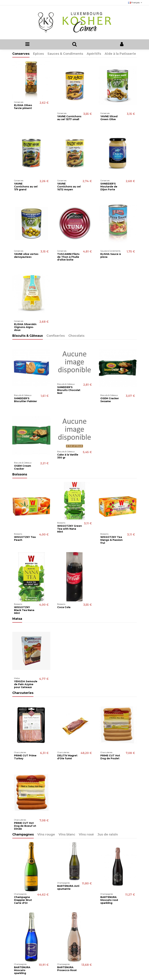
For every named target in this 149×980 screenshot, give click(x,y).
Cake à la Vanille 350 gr (68, 456)
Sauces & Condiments (65, 54)
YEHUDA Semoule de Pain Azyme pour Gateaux (26, 684)
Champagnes (23, 835)
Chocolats (76, 336)
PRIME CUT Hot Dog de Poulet (110, 757)
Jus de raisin (108, 835)
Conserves (21, 54)
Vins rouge (46, 835)
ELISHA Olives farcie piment (23, 107)
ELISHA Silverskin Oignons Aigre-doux (25, 327)
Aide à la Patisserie (120, 54)
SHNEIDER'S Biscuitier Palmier (26, 400)
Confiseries (56, 336)
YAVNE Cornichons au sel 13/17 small (69, 118)
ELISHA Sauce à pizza (111, 255)
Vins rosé (86, 835)
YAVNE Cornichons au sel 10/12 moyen (69, 187)
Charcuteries (23, 693)
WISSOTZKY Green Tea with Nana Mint (70, 529)
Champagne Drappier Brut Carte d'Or (23, 900)
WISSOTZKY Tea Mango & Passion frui (111, 540)
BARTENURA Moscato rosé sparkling (109, 900)
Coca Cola (64, 607)
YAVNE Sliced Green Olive (109, 118)
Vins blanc (67, 835)
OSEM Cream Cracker (23, 467)
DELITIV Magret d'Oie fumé (67, 757)
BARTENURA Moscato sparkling (22, 970)
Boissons (20, 475)
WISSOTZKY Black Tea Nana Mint (24, 610)
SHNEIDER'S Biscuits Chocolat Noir (69, 390)
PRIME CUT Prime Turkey (25, 757)
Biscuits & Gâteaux (28, 336)
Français (135, 2)
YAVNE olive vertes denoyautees (26, 255)
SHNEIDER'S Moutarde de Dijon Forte (109, 187)
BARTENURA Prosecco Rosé (67, 969)
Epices (38, 54)
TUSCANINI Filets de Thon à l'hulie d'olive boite (68, 257)
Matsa (17, 619)
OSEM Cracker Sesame (110, 400)
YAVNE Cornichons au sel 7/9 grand (26, 187)
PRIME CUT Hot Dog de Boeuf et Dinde (25, 826)
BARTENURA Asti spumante (68, 887)
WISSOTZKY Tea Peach (25, 538)
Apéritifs (94, 54)
